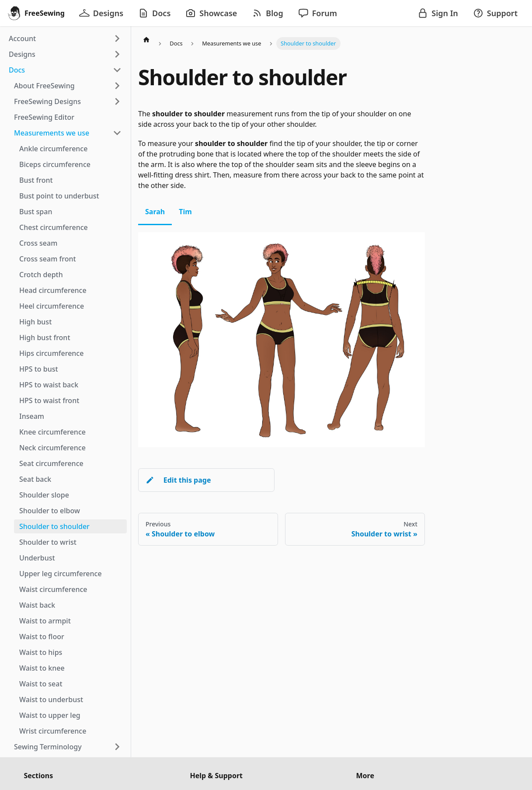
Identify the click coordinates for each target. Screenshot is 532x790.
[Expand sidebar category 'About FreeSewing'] (117, 86)
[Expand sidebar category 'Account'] (117, 38)
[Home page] (146, 39)
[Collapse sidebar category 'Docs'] (117, 70)
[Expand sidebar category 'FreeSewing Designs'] (117, 101)
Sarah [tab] (155, 212)
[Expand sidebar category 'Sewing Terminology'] (117, 747)
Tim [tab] (185, 212)
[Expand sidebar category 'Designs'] (117, 54)
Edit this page (178, 480)
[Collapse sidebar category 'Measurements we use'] (117, 133)
